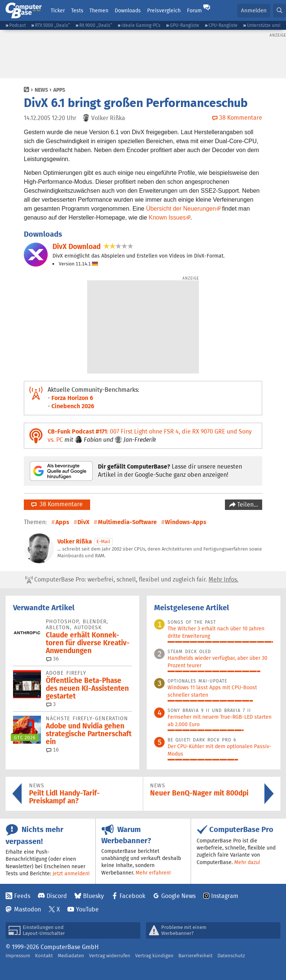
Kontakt (44, 956)
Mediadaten (71, 956)
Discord (57, 896)
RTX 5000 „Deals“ (53, 25)
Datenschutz (231, 956)
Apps (59, 90)
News (41, 90)
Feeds (22, 896)
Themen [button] (99, 10)
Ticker (58, 10)
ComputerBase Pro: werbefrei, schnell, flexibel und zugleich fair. (132, 580)
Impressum (18, 956)
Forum (194, 10)
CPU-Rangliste (223, 25)
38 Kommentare (57, 504)
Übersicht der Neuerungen (181, 209)
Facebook (132, 896)
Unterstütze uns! (264, 25)
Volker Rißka (75, 541)
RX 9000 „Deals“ (96, 25)
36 (53, 659)
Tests (77, 10)
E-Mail (103, 541)
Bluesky (93, 896)
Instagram (225, 896)
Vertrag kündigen (154, 956)
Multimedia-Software (127, 522)
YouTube (87, 909)
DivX (83, 522)
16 (53, 750)
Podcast (18, 25)
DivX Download (77, 247)
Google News (178, 896)
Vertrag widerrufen (110, 956)
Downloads (128, 10)
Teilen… (247, 505)
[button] (279, 11)
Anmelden (254, 10)
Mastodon (28, 909)
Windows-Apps (186, 522)
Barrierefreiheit (196, 956)
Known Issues (167, 218)
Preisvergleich (164, 10)
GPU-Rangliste (185, 25)
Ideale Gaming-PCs (141, 25)
